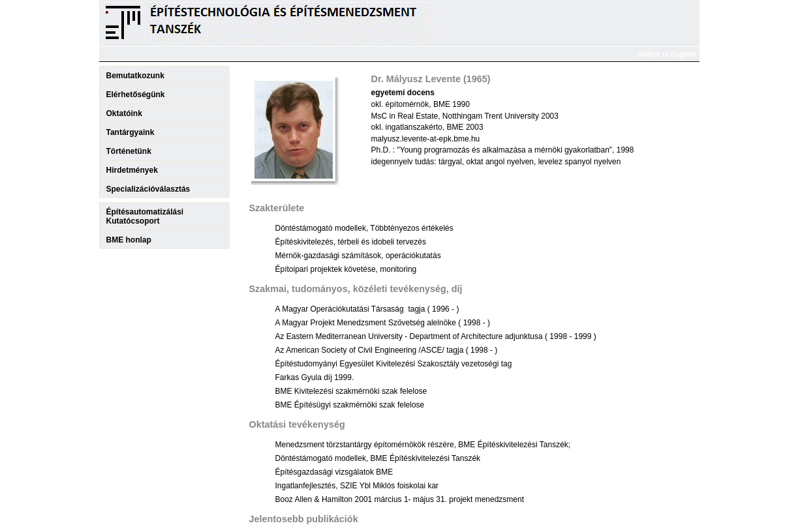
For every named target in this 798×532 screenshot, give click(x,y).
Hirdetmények (132, 170)
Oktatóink (124, 113)
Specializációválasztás (148, 189)
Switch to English (667, 54)
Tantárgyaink (130, 132)
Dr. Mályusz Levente (416, 79)
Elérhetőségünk (136, 95)
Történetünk (129, 151)
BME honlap (129, 240)
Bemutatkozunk (135, 76)
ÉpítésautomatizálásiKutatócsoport (145, 216)
